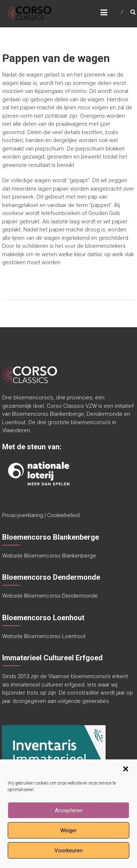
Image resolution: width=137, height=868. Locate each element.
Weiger (68, 830)
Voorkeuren (68, 851)
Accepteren (69, 810)
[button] (126, 769)
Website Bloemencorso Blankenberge (49, 556)
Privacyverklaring (23, 515)
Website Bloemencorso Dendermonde (50, 596)
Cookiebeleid (63, 515)
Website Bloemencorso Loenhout (44, 636)
